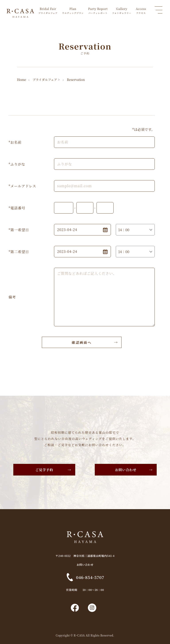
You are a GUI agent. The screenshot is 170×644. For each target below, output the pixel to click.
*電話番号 (17, 208)
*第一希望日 (19, 230)
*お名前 (15, 142)
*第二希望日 (19, 252)
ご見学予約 (44, 470)
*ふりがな (17, 164)
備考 (12, 297)
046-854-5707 (90, 577)
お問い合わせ (126, 470)
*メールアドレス (22, 186)
